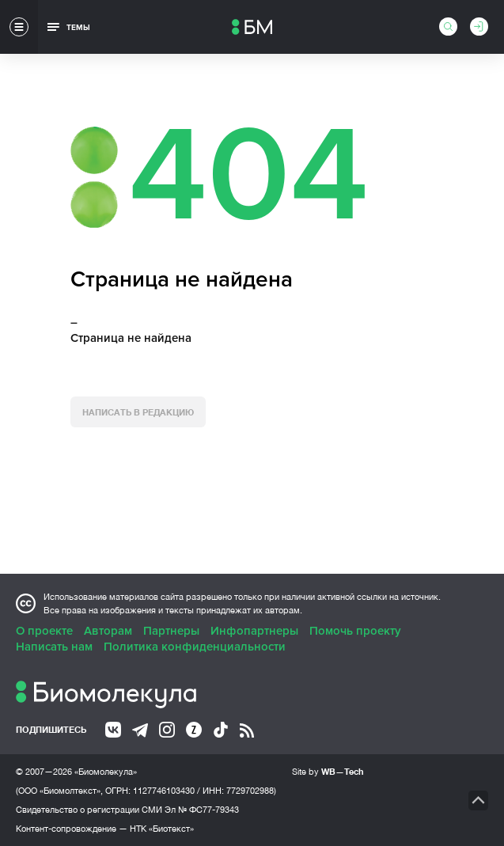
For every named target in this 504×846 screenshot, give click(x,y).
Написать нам (54, 647)
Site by (328, 771)
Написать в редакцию (138, 412)
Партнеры (171, 631)
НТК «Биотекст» (162, 829)
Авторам (108, 631)
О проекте (44, 631)
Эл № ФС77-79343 (202, 810)
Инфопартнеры (254, 631)
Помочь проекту (355, 631)
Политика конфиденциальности (195, 647)
